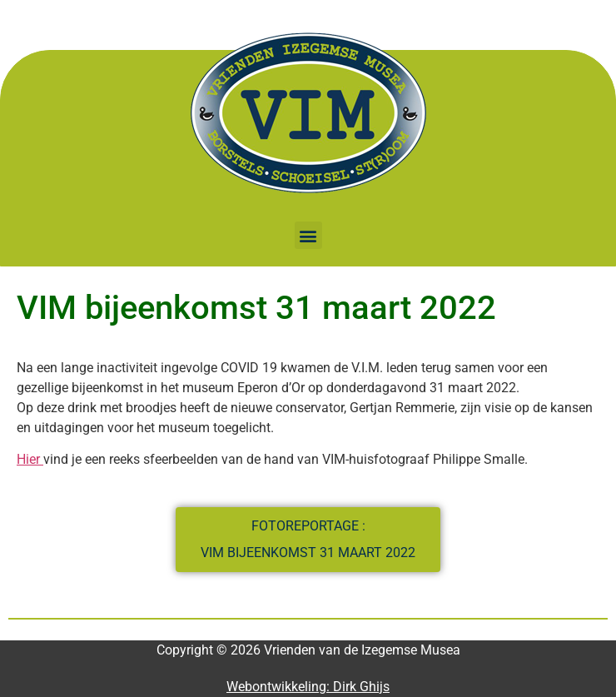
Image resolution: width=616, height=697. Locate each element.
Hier (30, 459)
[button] (308, 235)
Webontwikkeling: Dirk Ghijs (308, 687)
